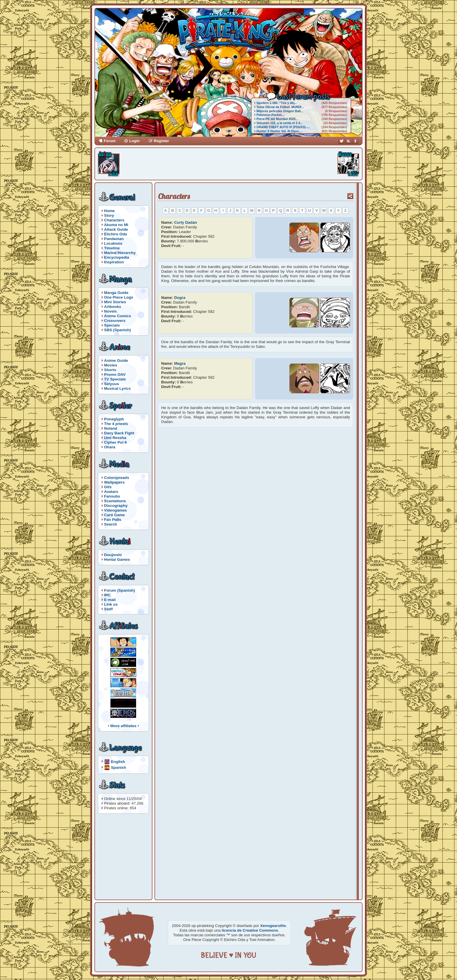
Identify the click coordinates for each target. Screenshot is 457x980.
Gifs (108, 487)
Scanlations (115, 501)
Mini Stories (115, 302)
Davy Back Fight (119, 433)
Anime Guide (116, 361)
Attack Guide (116, 229)
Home (109, 211)
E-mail (110, 600)
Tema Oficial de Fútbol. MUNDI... (280, 107)
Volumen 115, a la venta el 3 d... (280, 123)
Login (134, 141)
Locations (113, 243)
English (118, 761)
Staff (108, 609)
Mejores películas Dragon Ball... (280, 111)
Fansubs (112, 496)
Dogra (180, 298)
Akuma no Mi (116, 225)
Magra (180, 363)
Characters (114, 220)
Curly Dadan (186, 222)
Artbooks (113, 307)
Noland (111, 428)
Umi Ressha (115, 438)
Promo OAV (115, 374)
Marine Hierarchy (120, 253)
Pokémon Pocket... (270, 115)
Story (109, 215)
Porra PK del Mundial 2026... (277, 119)
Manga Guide (116, 293)
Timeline (112, 248)
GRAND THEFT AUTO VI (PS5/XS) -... (283, 127)
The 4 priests (116, 424)
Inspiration (114, 262)
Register (161, 141)
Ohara (110, 447)
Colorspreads (117, 478)
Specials (112, 325)
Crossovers (115, 321)
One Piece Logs (119, 297)
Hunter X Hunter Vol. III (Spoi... (279, 131)
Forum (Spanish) (119, 590)
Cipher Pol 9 (115, 442)
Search (110, 524)
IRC (107, 595)
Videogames (115, 510)
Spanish (119, 767)
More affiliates (124, 726)
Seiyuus (111, 384)
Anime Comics (118, 316)
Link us (111, 604)
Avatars (111, 492)
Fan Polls (113, 520)
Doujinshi (113, 555)
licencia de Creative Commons (250, 930)
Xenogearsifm (273, 926)
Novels (110, 311)
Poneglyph (114, 419)
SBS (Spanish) (117, 330)
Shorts (110, 370)
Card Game (114, 515)
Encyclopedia (117, 257)
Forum (110, 141)
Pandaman (114, 239)
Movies (111, 365)
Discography (116, 506)
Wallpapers (114, 482)
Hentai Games (117, 559)
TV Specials (115, 379)
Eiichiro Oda (116, 234)
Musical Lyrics (117, 388)
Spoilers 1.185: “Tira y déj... (277, 103)
